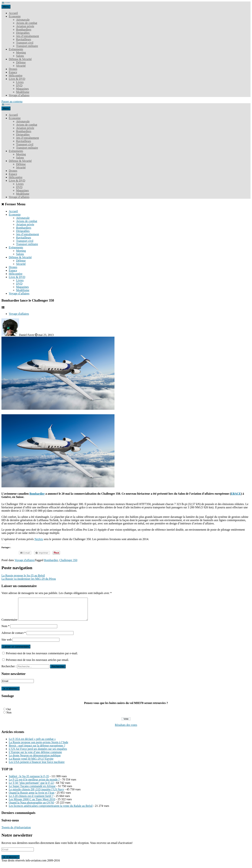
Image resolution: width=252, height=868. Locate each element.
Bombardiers (24, 29)
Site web (7, 644)
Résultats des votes (126, 729)
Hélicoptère (16, 76)
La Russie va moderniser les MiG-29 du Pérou (29, 579)
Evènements (16, 49)
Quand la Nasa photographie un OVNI (31, 807)
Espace (13, 72)
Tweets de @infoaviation (16, 832)
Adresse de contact (14, 637)
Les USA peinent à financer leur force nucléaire (37, 766)
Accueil (13, 13)
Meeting (21, 53)
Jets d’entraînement (28, 36)
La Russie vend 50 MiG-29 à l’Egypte (31, 763)
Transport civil (25, 43)
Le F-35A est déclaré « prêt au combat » (32, 743)
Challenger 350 (68, 560)
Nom (5, 630)
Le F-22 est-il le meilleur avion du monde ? (34, 784)
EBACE (236, 494)
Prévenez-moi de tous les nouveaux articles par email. (37, 664)
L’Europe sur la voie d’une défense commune (35, 756)
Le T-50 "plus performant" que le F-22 (31, 787)
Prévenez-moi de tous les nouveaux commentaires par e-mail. (42, 658)
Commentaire (9, 624)
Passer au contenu (12, 101)
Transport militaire (27, 46)
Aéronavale (23, 20)
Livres (20, 82)
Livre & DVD (17, 79)
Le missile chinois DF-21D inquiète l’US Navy (36, 794)
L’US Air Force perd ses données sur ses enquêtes (38, 753)
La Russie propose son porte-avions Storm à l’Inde (38, 747)
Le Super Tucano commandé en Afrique (32, 790)
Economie (15, 16)
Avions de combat (27, 23)
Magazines (22, 89)
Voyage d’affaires (19, 95)
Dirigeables (23, 33)
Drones (13, 69)
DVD (19, 85)
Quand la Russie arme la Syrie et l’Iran (32, 797)
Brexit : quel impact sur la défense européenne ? (37, 750)
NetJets (39, 539)
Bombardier (37, 494)
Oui (9, 714)
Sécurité (21, 66)
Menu (6, 7)
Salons (20, 56)
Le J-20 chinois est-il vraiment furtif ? (31, 800)
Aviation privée (25, 26)
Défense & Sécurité (20, 59)
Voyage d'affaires (19, 314)
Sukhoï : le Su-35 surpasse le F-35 (29, 781)
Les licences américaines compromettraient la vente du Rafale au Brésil (51, 810)
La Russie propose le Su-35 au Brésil (23, 575)
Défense (21, 62)
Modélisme (23, 92)
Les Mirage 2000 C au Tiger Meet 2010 (32, 804)
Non (9, 717)
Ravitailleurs (24, 39)
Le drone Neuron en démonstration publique (35, 760)
